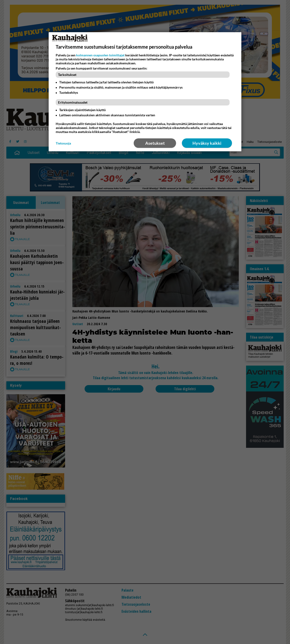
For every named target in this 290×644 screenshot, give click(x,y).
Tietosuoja (63, 143)
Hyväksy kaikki (207, 143)
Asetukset (155, 143)
